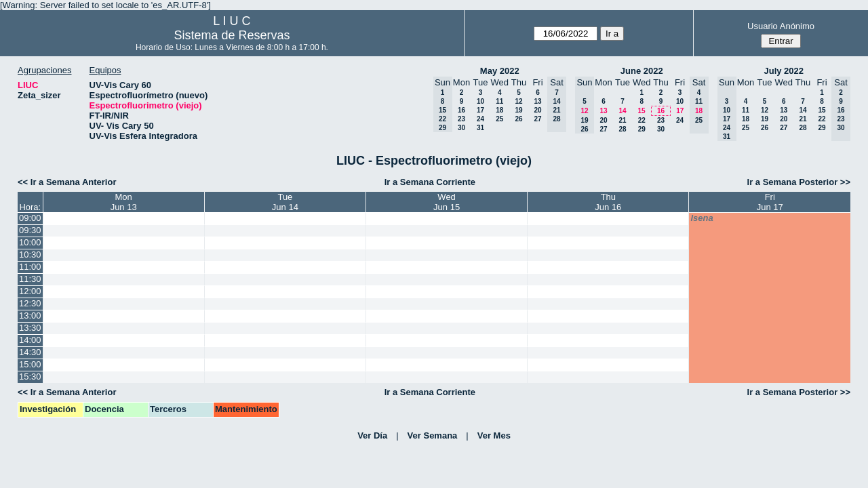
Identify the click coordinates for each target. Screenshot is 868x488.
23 (461, 119)
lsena (702, 218)
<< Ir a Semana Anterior (67, 182)
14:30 (30, 352)
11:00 (30, 267)
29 (642, 129)
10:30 (30, 255)
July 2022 (784, 71)
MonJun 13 (124, 202)
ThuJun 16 (608, 202)
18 (499, 110)
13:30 (30, 328)
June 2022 (642, 71)
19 (518, 110)
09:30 (30, 230)
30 (461, 128)
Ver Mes (494, 435)
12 (518, 101)
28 (622, 129)
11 (499, 101)
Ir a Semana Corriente (430, 182)
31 (480, 128)
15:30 (30, 377)
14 (622, 111)
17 (480, 110)
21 (622, 120)
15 (641, 111)
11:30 (30, 279)
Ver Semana (433, 435)
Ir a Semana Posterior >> (799, 182)
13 (537, 101)
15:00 (30, 364)
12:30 (30, 303)
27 (537, 119)
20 (537, 110)
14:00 (30, 340)
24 (480, 119)
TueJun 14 (285, 202)
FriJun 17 (770, 202)
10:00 (30, 242)
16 (461, 110)
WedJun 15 (447, 202)
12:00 (30, 291)
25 (499, 119)
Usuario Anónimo (781, 26)
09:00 (30, 218)
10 (480, 101)
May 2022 (500, 71)
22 (642, 120)
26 (518, 119)
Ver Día (372, 435)
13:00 (30, 316)
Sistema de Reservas (232, 35)
